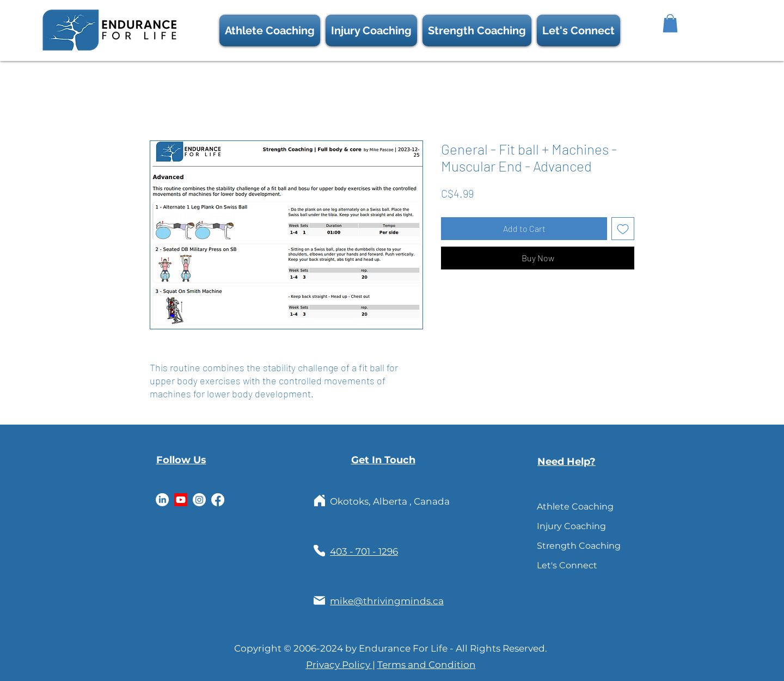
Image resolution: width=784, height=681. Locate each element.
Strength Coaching (562, 546)
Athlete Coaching (562, 507)
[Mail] (319, 601)
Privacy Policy (339, 665)
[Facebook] (218, 500)
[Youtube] (181, 500)
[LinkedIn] (162, 500)
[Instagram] (199, 500)
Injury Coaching (562, 526)
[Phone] (319, 551)
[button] (578, 30)
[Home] (319, 501)
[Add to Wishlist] (623, 229)
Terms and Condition (427, 665)
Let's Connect (562, 565)
